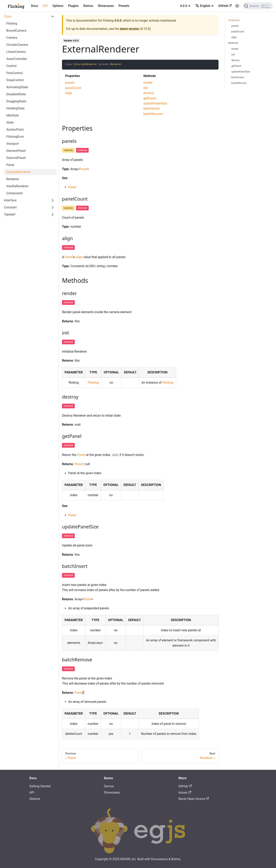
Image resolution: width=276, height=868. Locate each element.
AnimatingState (17, 87)
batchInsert (151, 109)
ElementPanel (16, 151)
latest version (129, 29)
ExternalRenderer (18, 172)
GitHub (225, 6)
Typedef (10, 214)
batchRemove (153, 114)
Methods (233, 43)
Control (11, 66)
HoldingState (15, 108)
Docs (35, 6)
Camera (12, 38)
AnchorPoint (15, 130)
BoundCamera (16, 31)
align (69, 93)
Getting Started (40, 786)
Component (14, 193)
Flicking (12, 23)
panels (70, 83)
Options (58, 6)
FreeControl (15, 73)
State (10, 122)
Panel (10, 165)
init (146, 88)
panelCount (73, 88)
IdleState (13, 115)
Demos (88, 6)
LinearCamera (16, 52)
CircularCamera (17, 45)
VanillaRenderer (17, 186)
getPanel (150, 98)
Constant (10, 207)
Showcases (106, 6)
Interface (10, 200)
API (45, 6)
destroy (149, 93)
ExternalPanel (16, 158)
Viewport (13, 144)
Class (8, 16)
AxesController (17, 59)
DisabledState (16, 94)
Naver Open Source (194, 799)
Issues (185, 792)
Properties (234, 20)
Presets (124, 6)
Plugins (73, 6)
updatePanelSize (155, 103)
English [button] (203, 6)
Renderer (13, 179)
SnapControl (15, 80)
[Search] (258, 6)
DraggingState (16, 101)
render (148, 83)
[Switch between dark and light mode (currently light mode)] (237, 6)
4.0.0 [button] (184, 6)
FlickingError (15, 137)
